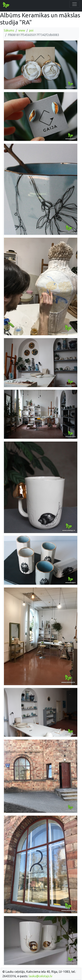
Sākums (9, 30)
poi (31, 30)
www (22, 30)
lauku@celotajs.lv (41, 976)
